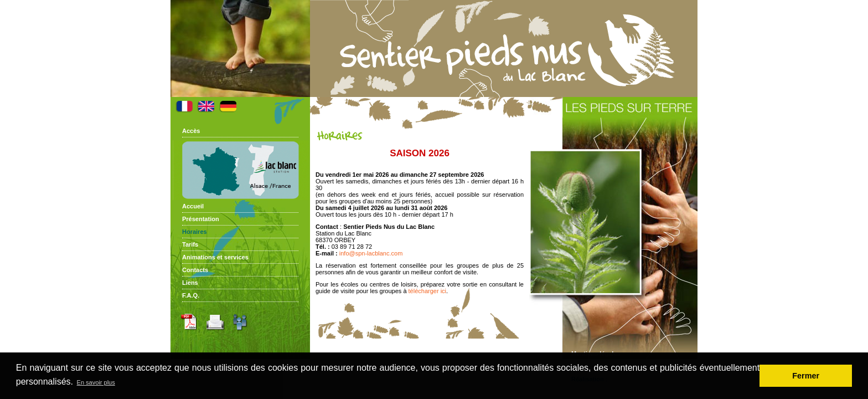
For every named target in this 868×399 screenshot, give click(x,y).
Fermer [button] (806, 376)
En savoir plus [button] (96, 382)
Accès (191, 131)
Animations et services (215, 257)
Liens (190, 283)
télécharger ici (427, 291)
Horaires (195, 232)
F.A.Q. (191, 295)
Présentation (201, 219)
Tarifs (190, 244)
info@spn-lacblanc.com (371, 253)
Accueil (193, 206)
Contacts (195, 270)
